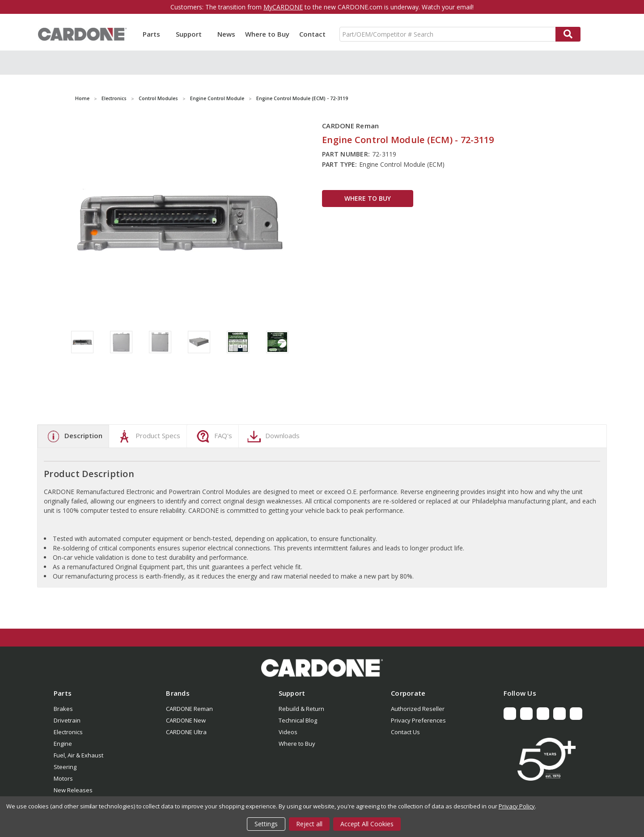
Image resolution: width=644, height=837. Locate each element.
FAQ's (213, 436)
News (226, 34)
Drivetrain (67, 720)
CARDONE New (186, 720)
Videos (288, 732)
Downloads (272, 436)
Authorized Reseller (418, 709)
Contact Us (405, 732)
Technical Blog (298, 720)
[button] (322, 668)
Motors (63, 778)
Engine (63, 744)
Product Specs (148, 436)
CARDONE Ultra (186, 732)
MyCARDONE (283, 7)
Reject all (309, 824)
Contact (312, 34)
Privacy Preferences (418, 720)
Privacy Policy (517, 806)
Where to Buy (267, 34)
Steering (65, 767)
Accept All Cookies (367, 824)
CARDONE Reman (189, 709)
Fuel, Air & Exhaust (78, 755)
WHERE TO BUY (368, 198)
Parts (154, 34)
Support (192, 34)
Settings (266, 824)
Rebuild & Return (301, 709)
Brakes (63, 709)
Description (73, 436)
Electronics (68, 732)
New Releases (73, 790)
